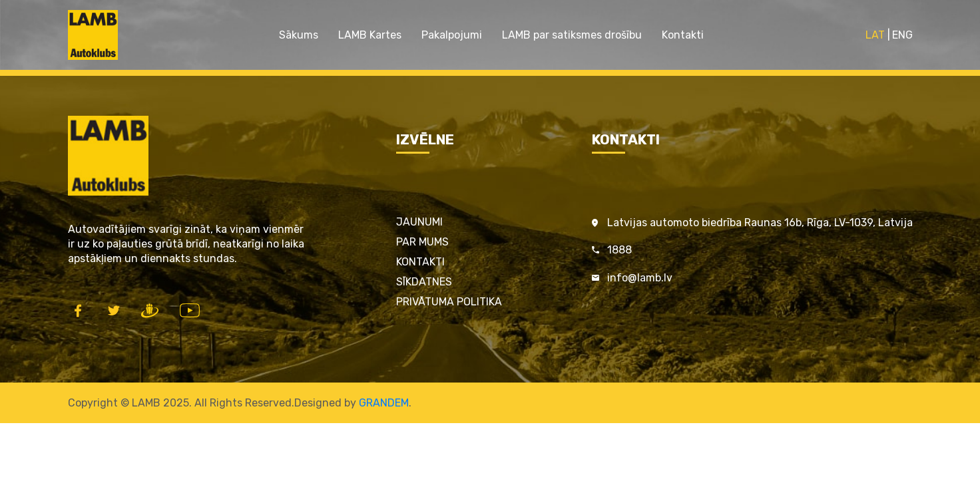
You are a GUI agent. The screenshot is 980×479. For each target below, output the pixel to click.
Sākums (299, 35)
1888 (619, 250)
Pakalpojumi (452, 35)
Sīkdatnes (424, 282)
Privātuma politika (449, 302)
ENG (902, 35)
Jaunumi (419, 222)
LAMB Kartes (370, 35)
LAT (875, 35)
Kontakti (683, 35)
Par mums (422, 242)
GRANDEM (384, 403)
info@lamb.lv (640, 278)
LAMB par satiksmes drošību (572, 35)
